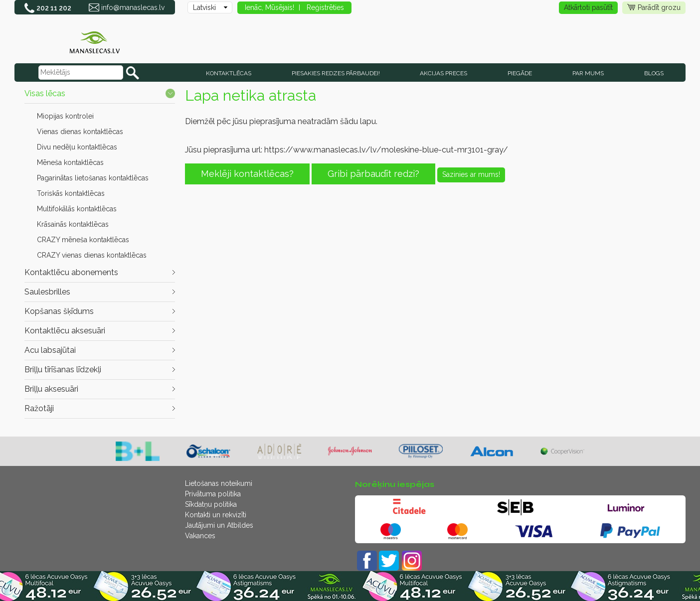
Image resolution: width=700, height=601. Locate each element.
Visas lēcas (45, 93)
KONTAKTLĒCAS (229, 73)
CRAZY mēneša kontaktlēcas (83, 240)
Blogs (654, 73)
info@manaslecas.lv (133, 7)
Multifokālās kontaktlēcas (77, 209)
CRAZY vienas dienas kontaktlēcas (92, 255)
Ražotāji (39, 408)
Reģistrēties (325, 7)
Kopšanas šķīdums (59, 311)
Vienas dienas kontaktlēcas (80, 132)
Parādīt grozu (654, 8)
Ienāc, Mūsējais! (269, 7)
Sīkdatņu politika (211, 504)
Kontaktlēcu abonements (71, 272)
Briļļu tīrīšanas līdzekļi (63, 370)
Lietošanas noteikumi (219, 483)
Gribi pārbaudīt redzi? (373, 174)
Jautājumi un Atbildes (219, 525)
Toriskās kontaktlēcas (71, 193)
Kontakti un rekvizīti (216, 515)
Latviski (204, 7)
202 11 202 (54, 8)
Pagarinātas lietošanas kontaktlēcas (93, 178)
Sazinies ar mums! (471, 174)
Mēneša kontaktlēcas (70, 162)
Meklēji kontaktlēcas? (247, 174)
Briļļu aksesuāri (51, 389)
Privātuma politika (213, 494)
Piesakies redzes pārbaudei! (336, 73)
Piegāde (520, 73)
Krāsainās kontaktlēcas (73, 224)
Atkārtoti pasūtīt (588, 7)
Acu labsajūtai (50, 350)
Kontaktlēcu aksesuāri (65, 331)
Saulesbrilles (47, 292)
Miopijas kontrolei (65, 116)
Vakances (200, 536)
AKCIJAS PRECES (443, 73)
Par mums (588, 73)
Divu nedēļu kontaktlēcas (77, 147)
